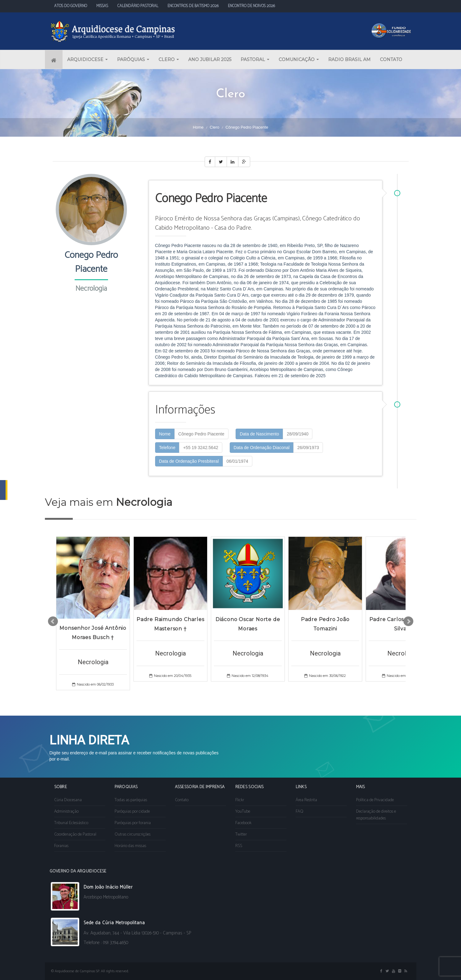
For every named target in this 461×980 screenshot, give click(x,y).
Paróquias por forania (133, 823)
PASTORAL (255, 60)
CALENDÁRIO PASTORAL (138, 6)
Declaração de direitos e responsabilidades (376, 815)
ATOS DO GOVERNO (71, 6)
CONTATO (391, 60)
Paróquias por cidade (132, 812)
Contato (182, 800)
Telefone (167, 448)
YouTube (243, 812)
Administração (66, 812)
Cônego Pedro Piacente (201, 434)
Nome (165, 434)
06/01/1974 (237, 461)
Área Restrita (306, 800)
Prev (53, 621)
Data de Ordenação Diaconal (262, 448)
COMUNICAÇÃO (299, 60)
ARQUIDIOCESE (87, 60)
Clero (214, 127)
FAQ (300, 812)
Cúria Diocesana (68, 800)
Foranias (61, 846)
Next (408, 621)
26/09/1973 (308, 448)
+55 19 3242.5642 (200, 448)
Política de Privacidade (375, 800)
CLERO (169, 60)
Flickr (240, 800)
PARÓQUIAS (133, 60)
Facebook (243, 823)
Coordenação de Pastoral (75, 834)
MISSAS (102, 6)
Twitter (241, 834)
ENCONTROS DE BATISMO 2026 (193, 6)
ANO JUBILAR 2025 (210, 60)
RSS (239, 846)
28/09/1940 (298, 434)
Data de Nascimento (259, 434)
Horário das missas (130, 846)
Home (198, 127)
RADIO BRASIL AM (349, 60)
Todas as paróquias (131, 800)
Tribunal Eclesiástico (71, 823)
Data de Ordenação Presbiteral (189, 461)
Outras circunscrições (133, 834)
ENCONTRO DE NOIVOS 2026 (251, 6)
